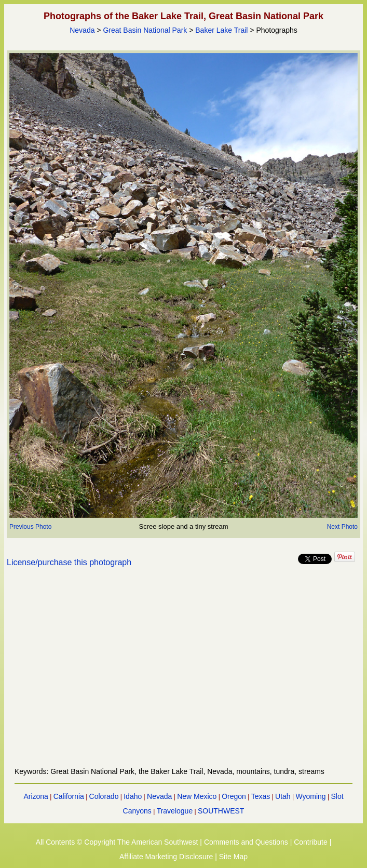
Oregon (234, 796)
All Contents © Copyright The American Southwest (117, 842)
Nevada (82, 30)
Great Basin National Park (145, 30)
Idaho (133, 796)
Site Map (233, 857)
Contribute (311, 842)
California (69, 796)
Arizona (36, 796)
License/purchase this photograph (69, 562)
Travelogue (175, 811)
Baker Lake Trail (221, 30)
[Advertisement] (184, 673)
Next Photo (342, 527)
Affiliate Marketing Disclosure (166, 857)
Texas (261, 796)
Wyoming (310, 796)
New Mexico (197, 796)
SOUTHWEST (221, 811)
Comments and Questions (246, 842)
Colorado (104, 796)
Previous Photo (30, 527)
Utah (283, 796)
